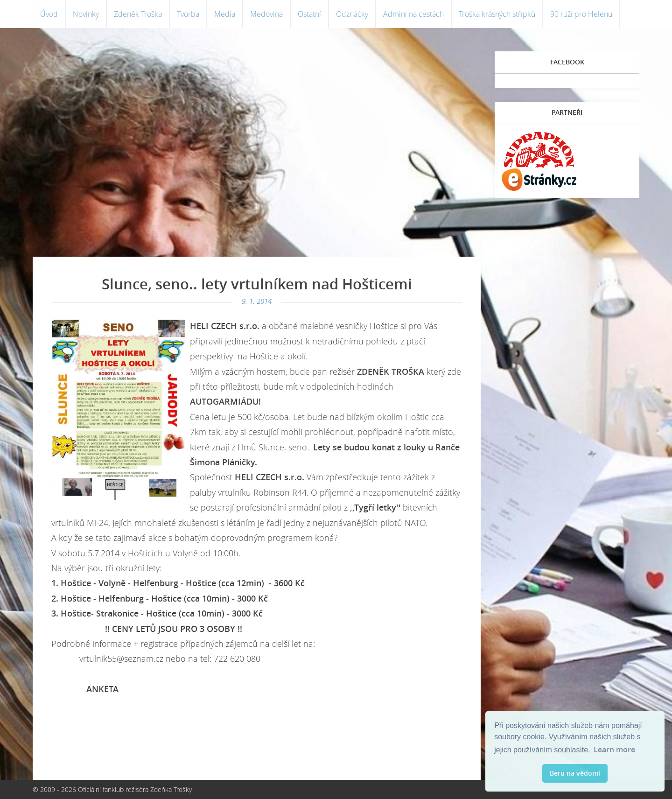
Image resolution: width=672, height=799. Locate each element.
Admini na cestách (413, 14)
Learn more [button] (614, 750)
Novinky (86, 14)
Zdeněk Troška (138, 14)
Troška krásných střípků (497, 14)
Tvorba (188, 14)
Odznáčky (352, 14)
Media (225, 14)
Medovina (266, 14)
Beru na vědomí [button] (575, 773)
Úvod (49, 14)
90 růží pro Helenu (581, 14)
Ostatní (309, 14)
